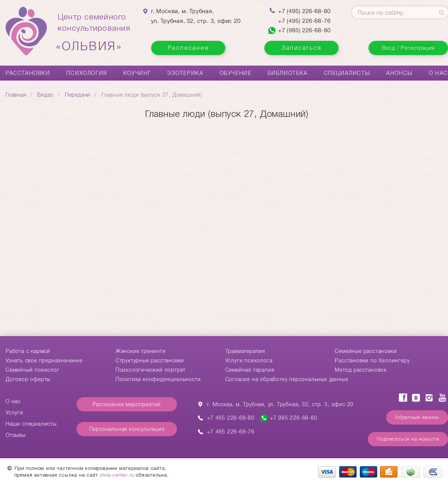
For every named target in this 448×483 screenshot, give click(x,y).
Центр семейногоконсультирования (94, 33)
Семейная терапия (250, 370)
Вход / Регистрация (408, 48)
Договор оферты (28, 379)
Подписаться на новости (408, 439)
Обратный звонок (417, 417)
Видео (45, 95)
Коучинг (137, 73)
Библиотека (288, 73)
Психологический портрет (151, 370)
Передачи (78, 95)
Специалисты (347, 73)
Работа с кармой (28, 351)
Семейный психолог (33, 370)
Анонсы (399, 73)
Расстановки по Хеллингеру (372, 360)
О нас (438, 73)
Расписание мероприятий (127, 404)
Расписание (188, 48)
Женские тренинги (141, 351)
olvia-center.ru (117, 475)
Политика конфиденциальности (158, 379)
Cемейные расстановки (366, 351)
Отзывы (16, 435)
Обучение (236, 73)
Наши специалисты (31, 424)
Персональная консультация (127, 429)
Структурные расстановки (150, 360)
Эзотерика (185, 73)
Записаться (302, 48)
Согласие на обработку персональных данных (287, 379)
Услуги (14, 413)
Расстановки (28, 73)
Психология (87, 73)
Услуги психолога (249, 360)
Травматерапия (245, 351)
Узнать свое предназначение (44, 360)
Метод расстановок (361, 370)
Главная (16, 95)
